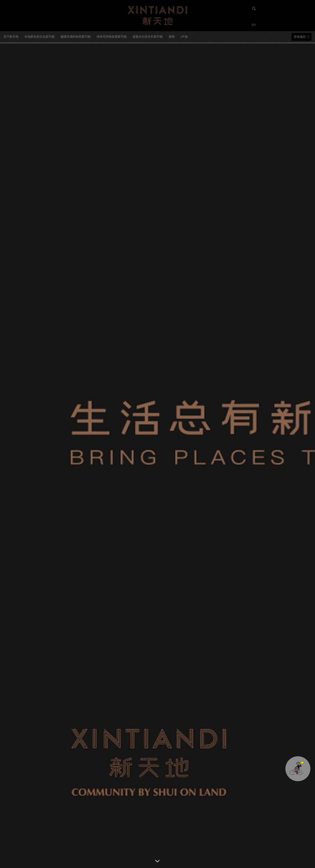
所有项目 (300, 37)
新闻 (172, 36)
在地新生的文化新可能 (40, 36)
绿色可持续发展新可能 (112, 36)
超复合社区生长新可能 (148, 36)
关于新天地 (11, 36)
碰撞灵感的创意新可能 (76, 36)
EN (254, 25)
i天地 (184, 36)
